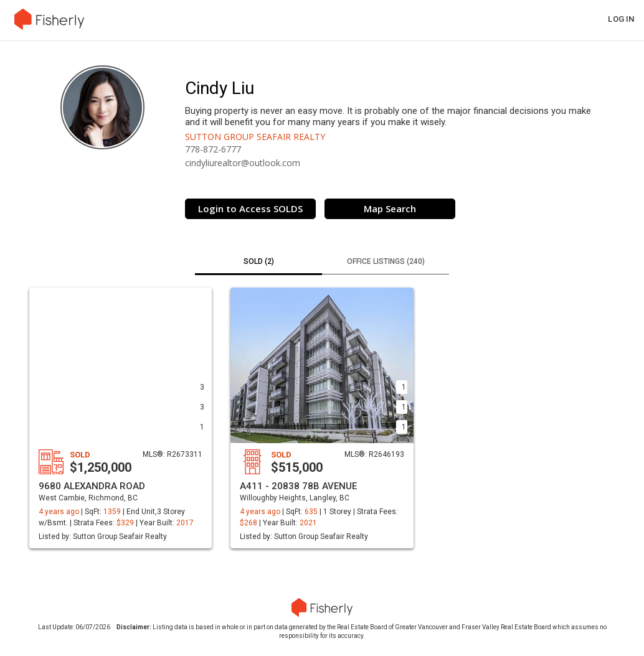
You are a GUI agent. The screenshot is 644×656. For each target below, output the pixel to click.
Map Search (390, 209)
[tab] (258, 263)
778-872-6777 (213, 149)
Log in (621, 19)
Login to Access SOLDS (250, 209)
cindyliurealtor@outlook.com (243, 163)
